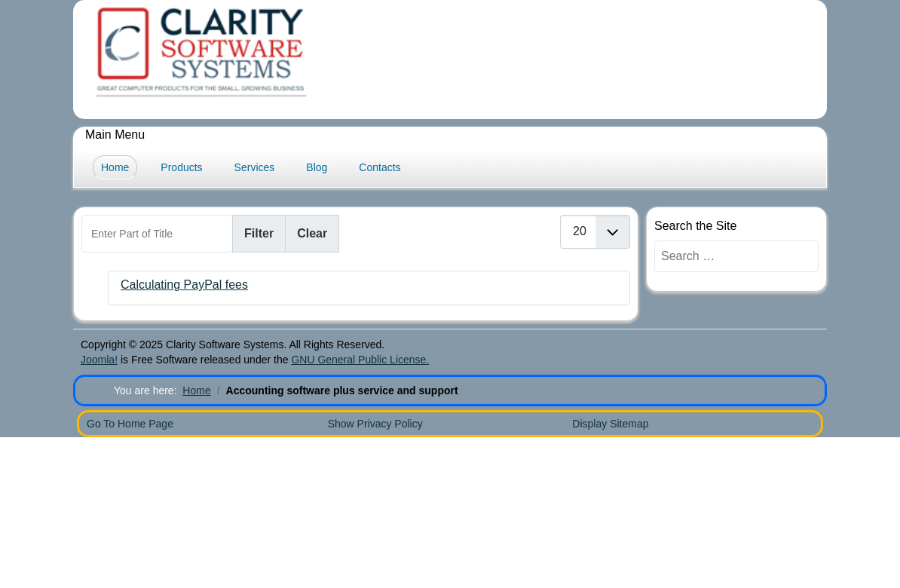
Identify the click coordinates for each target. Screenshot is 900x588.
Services (255, 167)
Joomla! (99, 360)
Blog (317, 167)
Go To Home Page (130, 424)
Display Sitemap (610, 424)
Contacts (380, 167)
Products (181, 167)
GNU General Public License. (360, 360)
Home (115, 167)
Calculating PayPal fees (184, 285)
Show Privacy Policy (375, 424)
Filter (259, 233)
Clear (312, 233)
